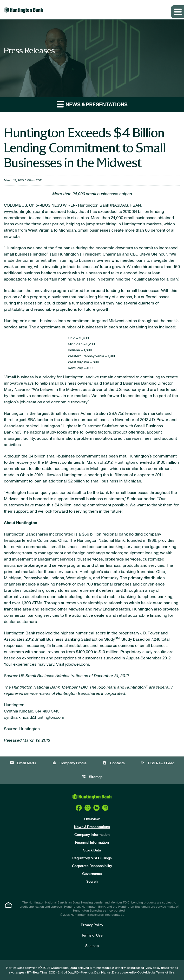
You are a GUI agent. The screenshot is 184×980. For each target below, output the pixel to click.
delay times (161, 968)
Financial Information (92, 843)
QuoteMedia (60, 968)
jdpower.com (77, 664)
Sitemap (92, 777)
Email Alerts (23, 763)
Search (92, 882)
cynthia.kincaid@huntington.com (34, 717)
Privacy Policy (92, 925)
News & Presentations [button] (92, 104)
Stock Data (92, 850)
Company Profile (69, 763)
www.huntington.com (23, 212)
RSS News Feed (158, 763)
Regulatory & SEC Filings (92, 858)
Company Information (92, 835)
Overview (92, 819)
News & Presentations (92, 827)
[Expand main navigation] (178, 12)
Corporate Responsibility (92, 866)
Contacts (114, 763)
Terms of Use (92, 936)
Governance (92, 874)
